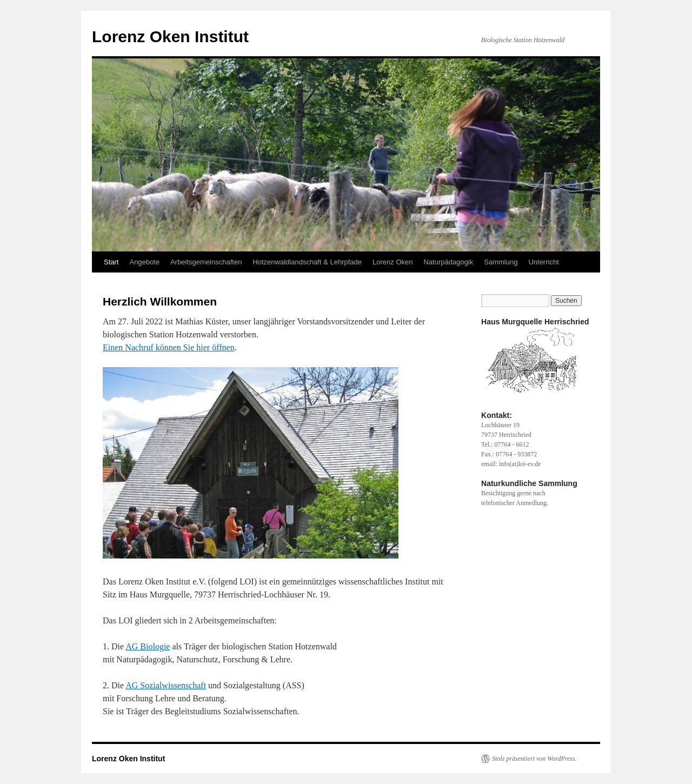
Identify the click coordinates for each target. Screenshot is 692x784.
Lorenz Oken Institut (170, 36)
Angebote (144, 262)
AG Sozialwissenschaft (166, 685)
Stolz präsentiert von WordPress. (534, 759)
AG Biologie (148, 646)
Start (111, 262)
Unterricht (543, 262)
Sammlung (501, 262)
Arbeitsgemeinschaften (206, 262)
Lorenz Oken (392, 262)
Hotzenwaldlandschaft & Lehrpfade (307, 262)
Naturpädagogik (448, 262)
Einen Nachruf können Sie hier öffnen (169, 347)
